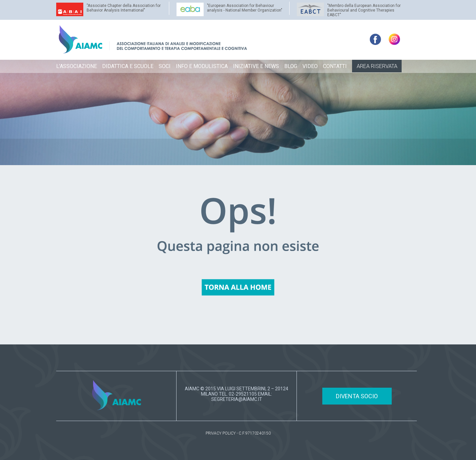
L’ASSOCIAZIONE (77, 66)
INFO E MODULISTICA (202, 66)
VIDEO (310, 66)
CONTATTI (335, 66)
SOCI (165, 66)
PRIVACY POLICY (221, 433)
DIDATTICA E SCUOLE (128, 66)
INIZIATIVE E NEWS (256, 66)
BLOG (291, 66)
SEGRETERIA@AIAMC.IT (237, 399)
